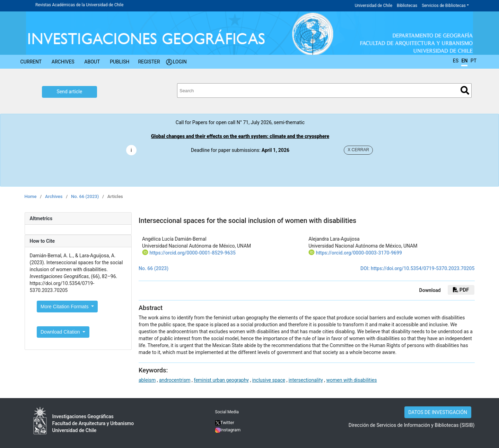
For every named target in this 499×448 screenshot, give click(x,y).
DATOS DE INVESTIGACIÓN (438, 412)
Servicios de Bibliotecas (444, 6)
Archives (63, 62)
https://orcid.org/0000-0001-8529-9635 (192, 253)
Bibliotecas (407, 6)
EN (464, 61)
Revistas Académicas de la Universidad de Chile (79, 5)
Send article (70, 92)
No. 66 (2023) (85, 196)
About (92, 62)
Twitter (225, 423)
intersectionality (306, 380)
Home (31, 196)
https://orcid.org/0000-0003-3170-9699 (359, 253)
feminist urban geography (221, 380)
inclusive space (269, 380)
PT (474, 61)
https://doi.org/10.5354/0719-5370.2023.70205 (423, 268)
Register (149, 62)
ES (456, 61)
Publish (120, 62)
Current (31, 62)
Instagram (231, 430)
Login (180, 62)
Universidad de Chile (374, 6)
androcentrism (175, 380)
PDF (461, 290)
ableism (147, 380)
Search (465, 90)
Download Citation (61, 332)
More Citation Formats (65, 307)
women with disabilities (352, 380)
